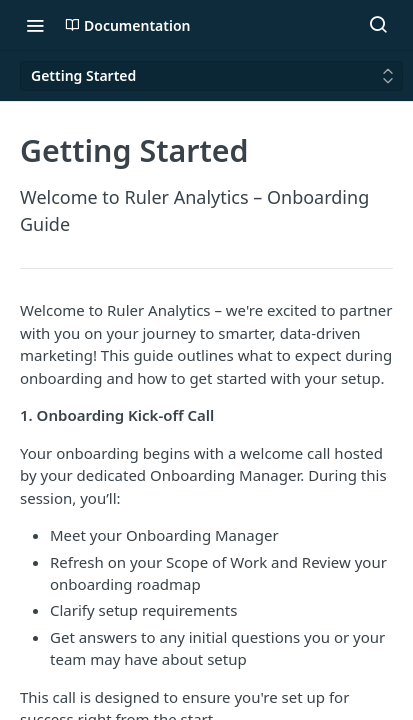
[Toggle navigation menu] (35, 25)
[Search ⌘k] (378, 25)
